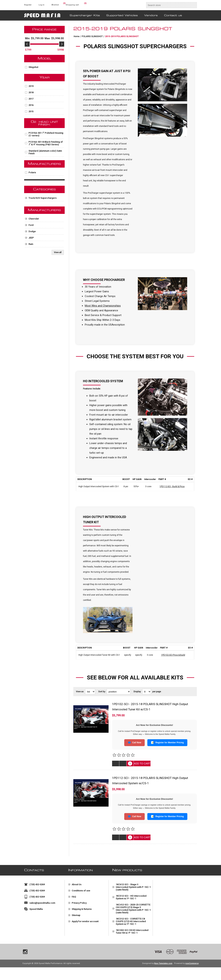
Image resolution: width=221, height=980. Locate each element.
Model (44, 59)
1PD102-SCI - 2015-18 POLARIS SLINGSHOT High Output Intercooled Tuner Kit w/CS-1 (150, 707)
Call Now (134, 743)
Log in (42, 5)
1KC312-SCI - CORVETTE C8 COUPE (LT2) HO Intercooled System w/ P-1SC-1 (131, 920)
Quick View (116, 763)
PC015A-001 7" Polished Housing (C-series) (46, 134)
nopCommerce (192, 976)
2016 (31, 105)
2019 (31, 86)
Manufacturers (44, 164)
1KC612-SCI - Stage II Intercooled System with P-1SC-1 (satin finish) (133, 886)
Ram (31, 244)
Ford (31, 225)
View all (58, 252)
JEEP (31, 238)
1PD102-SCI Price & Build (173, 655)
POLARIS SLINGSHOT (92, 36)
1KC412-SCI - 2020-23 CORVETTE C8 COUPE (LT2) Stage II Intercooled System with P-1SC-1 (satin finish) (133, 907)
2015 (31, 111)
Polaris (32, 172)
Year (44, 78)
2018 (31, 92)
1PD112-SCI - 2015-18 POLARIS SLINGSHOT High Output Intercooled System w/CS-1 (150, 781)
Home (77, 36)
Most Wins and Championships (103, 306)
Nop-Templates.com (163, 976)
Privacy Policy (79, 901)
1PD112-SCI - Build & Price (172, 486)
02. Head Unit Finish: (44, 123)
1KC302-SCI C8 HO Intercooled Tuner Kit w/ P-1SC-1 (132, 930)
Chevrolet (34, 219)
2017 (31, 99)
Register (28, 5)
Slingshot (33, 67)
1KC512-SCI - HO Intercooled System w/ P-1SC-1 (131, 896)
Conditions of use (81, 889)
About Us (77, 883)
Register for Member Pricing (167, 743)
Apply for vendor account (85, 920)
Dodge (32, 231)
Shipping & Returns (82, 908)
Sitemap (76, 914)
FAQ (74, 895)
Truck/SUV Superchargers (43, 198)
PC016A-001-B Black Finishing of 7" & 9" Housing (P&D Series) (46, 143)
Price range (44, 30)
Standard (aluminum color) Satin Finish (45, 152)
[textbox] (168, 5)
